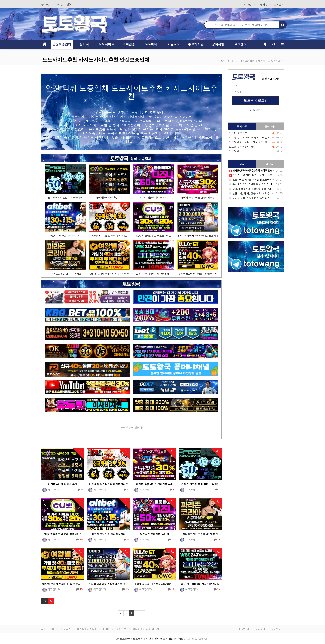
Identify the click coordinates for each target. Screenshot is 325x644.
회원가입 (263, 4)
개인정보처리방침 (87, 629)
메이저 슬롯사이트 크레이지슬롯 (198, 197)
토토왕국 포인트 (238, 133)
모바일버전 (278, 629)
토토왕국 (234, 151)
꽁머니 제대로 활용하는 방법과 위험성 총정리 (256, 198)
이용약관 (66, 629)
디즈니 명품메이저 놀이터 (153, 197)
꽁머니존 (270, 126)
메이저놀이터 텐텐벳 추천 (109, 197)
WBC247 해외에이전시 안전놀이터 (153, 274)
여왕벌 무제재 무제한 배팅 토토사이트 (109, 274)
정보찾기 (279, 4)
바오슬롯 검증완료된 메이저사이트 (109, 235)
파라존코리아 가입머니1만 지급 (65, 274)
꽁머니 (84, 44)
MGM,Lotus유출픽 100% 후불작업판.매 (253, 189)
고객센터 (240, 44)
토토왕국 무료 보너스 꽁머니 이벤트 (249, 137)
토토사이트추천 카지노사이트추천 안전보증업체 (96, 60)
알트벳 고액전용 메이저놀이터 (65, 235)
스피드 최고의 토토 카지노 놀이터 (65, 197)
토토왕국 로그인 (256, 100)
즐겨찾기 (46, 4)
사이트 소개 (48, 629)
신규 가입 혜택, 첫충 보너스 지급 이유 (252, 193)
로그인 (248, 4)
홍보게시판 (196, 44)
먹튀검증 (129, 44)
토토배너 (151, 44)
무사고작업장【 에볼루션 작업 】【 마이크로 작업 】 (261, 184)
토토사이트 (106, 44)
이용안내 (244, 629)
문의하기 (260, 629)
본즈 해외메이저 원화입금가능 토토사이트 (108, 584)
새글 (242, 164)
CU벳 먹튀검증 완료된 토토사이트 (153, 235)
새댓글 (270, 164)
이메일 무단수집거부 (115, 629)
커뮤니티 (173, 44)
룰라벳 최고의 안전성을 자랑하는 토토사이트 (154, 584)
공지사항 (218, 44)
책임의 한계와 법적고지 (146, 629)
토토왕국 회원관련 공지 (242, 146)
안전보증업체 (62, 44)
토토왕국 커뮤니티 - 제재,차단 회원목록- (253, 142)
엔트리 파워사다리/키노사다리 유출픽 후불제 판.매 (260, 175)
